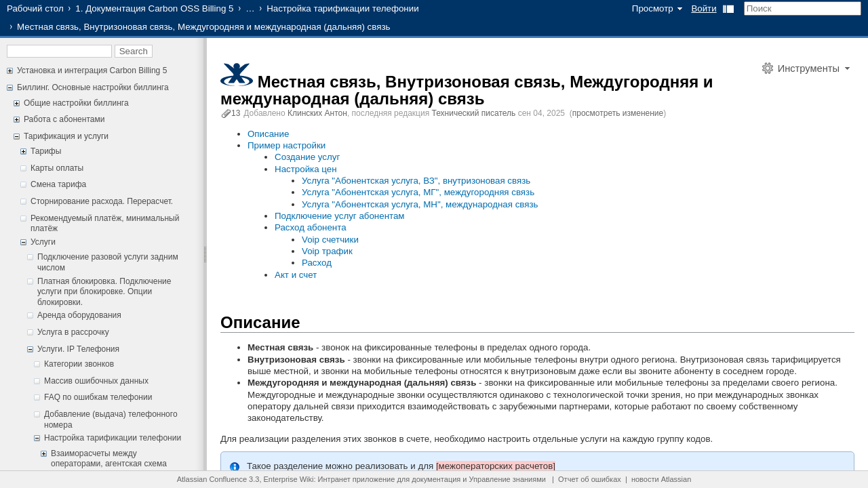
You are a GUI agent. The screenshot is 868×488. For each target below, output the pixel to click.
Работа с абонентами (64, 119)
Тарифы (46, 151)
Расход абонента (311, 227)
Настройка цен (306, 169)
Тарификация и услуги (66, 136)
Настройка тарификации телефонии (342, 8)
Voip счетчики (330, 240)
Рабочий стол (35, 8)
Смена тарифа (58, 184)
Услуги (43, 242)
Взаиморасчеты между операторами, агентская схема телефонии (109, 464)
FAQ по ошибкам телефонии (98, 397)
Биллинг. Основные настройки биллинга (93, 87)
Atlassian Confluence (212, 479)
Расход (317, 263)
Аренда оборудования (79, 315)
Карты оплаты (57, 168)
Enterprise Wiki (289, 479)
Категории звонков (79, 364)
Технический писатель (474, 113)
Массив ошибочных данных (96, 381)
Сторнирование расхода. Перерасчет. (102, 201)
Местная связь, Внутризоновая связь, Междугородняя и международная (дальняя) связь (467, 90)
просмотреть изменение (618, 113)
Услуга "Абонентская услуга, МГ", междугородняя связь (418, 192)
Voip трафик (327, 251)
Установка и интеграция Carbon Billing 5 (92, 70)
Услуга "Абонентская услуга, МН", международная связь (420, 204)
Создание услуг (307, 157)
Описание (268, 134)
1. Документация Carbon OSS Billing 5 (154, 8)
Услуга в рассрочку (73, 332)
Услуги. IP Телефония (78, 349)
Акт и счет (296, 275)
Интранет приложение (357, 479)
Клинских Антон (317, 113)
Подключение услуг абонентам (340, 216)
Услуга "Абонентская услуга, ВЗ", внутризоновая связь (416, 181)
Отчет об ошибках (590, 479)
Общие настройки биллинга (76, 103)
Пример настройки (287, 145)
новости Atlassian (661, 479)
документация (436, 479)
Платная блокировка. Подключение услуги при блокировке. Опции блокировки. (104, 292)
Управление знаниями (508, 479)
